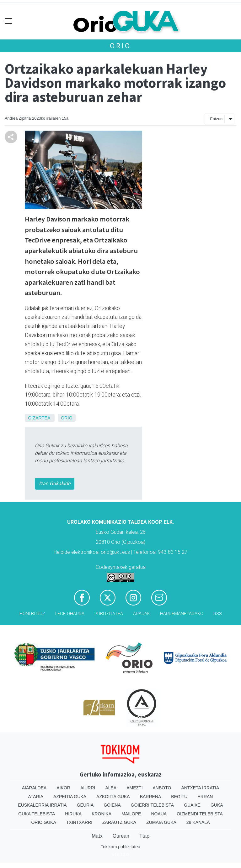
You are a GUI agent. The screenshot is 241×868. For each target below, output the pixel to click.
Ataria (36, 797)
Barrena (151, 797)
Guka (217, 805)
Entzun (216, 119)
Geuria (85, 805)
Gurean (121, 836)
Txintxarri (79, 822)
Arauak (142, 614)
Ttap (144, 836)
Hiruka (73, 814)
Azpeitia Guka (70, 797)
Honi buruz (32, 614)
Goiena (112, 805)
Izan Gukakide (55, 483)
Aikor (63, 788)
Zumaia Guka (161, 822)
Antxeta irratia (200, 788)
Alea (111, 788)
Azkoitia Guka (113, 797)
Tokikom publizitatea (120, 847)
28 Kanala (198, 822)
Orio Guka (43, 822)
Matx (97, 836)
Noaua (159, 814)
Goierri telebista (152, 805)
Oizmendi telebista (200, 814)
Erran (205, 797)
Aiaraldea (34, 788)
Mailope (131, 814)
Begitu (179, 797)
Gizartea (39, 418)
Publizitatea (109, 614)
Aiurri (88, 788)
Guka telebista (37, 814)
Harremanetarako (182, 614)
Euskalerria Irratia (42, 805)
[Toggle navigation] (9, 21)
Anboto (162, 788)
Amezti (134, 788)
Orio (120, 46)
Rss (218, 614)
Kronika (102, 814)
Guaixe (192, 805)
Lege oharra (70, 614)
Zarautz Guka (119, 822)
